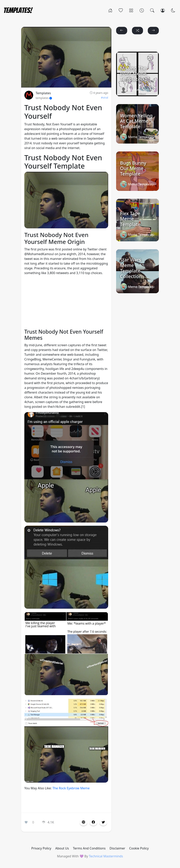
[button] (93, 822)
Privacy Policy (41, 848)
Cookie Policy (139, 848)
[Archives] (142, 10)
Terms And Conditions (89, 848)
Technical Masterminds (106, 856)
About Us (62, 848)
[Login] (163, 10)
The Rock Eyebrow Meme (71, 788)
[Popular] (121, 10)
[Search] (152, 10)
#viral (105, 98)
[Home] (110, 10)
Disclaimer (117, 848)
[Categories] (131, 10)
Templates (43, 93)
